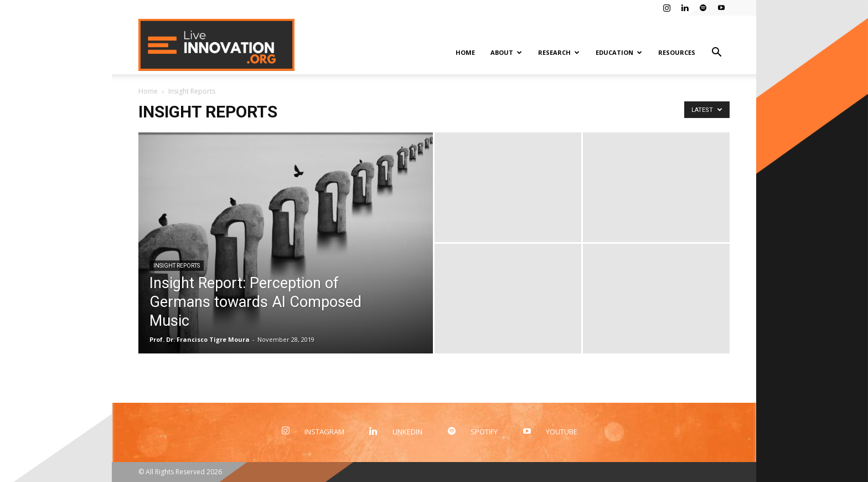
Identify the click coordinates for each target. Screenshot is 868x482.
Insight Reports (177, 266)
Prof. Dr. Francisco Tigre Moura (200, 339)
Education (619, 52)
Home (465, 52)
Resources (677, 52)
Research (559, 52)
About (506, 52)
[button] (716, 53)
